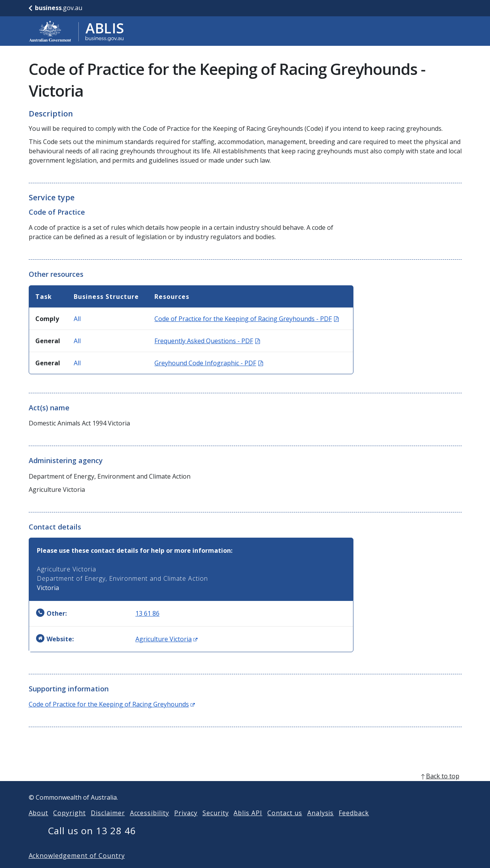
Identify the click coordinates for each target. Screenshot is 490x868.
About (39, 825)
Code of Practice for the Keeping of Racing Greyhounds (112, 704)
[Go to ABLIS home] (76, 31)
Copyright (69, 825)
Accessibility (150, 825)
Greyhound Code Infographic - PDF (209, 363)
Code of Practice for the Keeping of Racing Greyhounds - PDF (247, 319)
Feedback (354, 825)
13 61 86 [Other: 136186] (147, 613)
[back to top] (245, 788)
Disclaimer (108, 825)
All (77, 319)
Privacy (186, 825)
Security (216, 825)
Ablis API (248, 825)
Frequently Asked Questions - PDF (207, 341)
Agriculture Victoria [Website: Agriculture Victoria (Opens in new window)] (166, 639)
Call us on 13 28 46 (92, 843)
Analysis (321, 825)
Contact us (285, 825)
